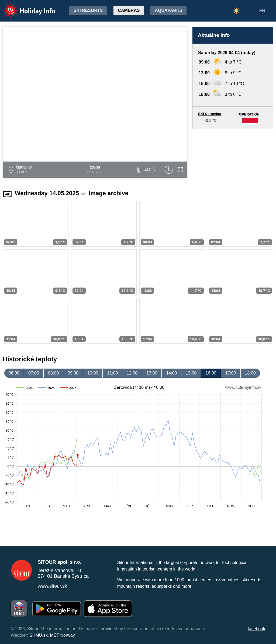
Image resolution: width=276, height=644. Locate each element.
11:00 (112, 373)
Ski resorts (88, 10)
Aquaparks (168, 10)
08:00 (53, 373)
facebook (256, 629)
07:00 (34, 373)
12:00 (132, 373)
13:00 (152, 373)
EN (262, 11)
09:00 (73, 373)
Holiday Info (24, 7)
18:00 (250, 373)
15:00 (191, 373)
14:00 (171, 373)
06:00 (14, 373)
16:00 (211, 373)
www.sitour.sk (52, 586)
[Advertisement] (233, 154)
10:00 (93, 373)
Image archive (108, 193)
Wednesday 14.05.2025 (50, 193)
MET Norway (63, 635)
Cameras (129, 10)
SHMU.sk (39, 635)
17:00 (231, 373)
